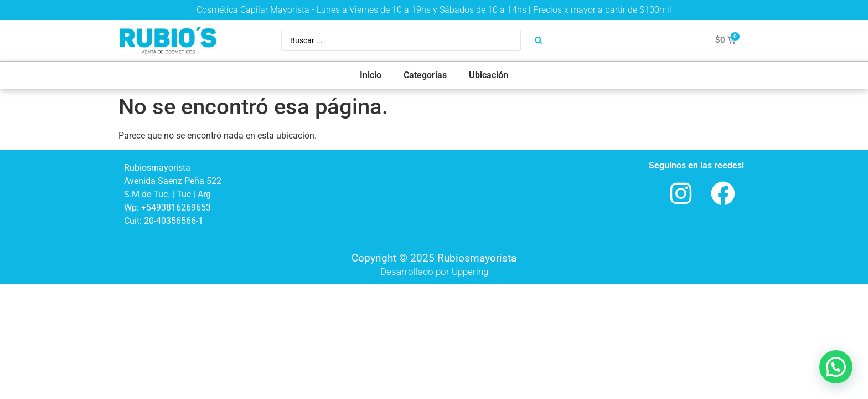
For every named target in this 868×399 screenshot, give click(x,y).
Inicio (371, 75)
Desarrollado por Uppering (434, 272)
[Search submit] (539, 40)
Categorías (425, 75)
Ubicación (489, 75)
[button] (836, 367)
